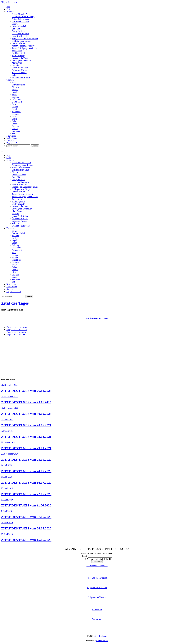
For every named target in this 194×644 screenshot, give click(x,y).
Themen (10, 80)
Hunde (15, 109)
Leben (15, 119)
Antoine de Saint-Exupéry (23, 17)
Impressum (97, 609)
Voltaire (15, 75)
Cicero (15, 24)
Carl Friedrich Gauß (21, 21)
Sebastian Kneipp (19, 73)
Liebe (14, 124)
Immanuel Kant (19, 43)
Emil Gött (16, 29)
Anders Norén (102, 641)
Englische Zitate (14, 143)
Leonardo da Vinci (20, 58)
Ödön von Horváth (20, 70)
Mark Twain (17, 63)
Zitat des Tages (15, 303)
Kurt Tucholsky (19, 56)
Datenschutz (97, 619)
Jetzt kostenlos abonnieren (97, 318)
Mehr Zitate (12, 138)
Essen (14, 94)
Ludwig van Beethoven (22, 60)
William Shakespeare (21, 77)
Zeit (14, 133)
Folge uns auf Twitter (97, 597)
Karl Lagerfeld (18, 53)
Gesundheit (17, 102)
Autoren (10, 12)
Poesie (15, 129)
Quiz (9, 9)
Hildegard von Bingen (21, 41)
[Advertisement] (97, 357)
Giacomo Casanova (20, 34)
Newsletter (11, 136)
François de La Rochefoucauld (25, 38)
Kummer (16, 114)
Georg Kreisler (18, 31)
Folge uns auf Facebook (97, 588)
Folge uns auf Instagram (97, 578)
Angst (14, 82)
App (8, 7)
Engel (14, 92)
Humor (15, 107)
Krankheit (16, 112)
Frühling (16, 97)
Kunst (14, 116)
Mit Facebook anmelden (97, 566)
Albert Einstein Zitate (21, 14)
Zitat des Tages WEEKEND (97, 559)
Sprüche (10, 141)
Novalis (15, 65)
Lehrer (15, 121)
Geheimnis (17, 99)
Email (85, 556)
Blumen (15, 87)
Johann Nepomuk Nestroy (23, 46)
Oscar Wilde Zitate (20, 68)
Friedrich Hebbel (19, 36)
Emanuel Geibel (19, 26)
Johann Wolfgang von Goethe (25, 48)
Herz (14, 104)
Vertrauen (16, 131)
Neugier (15, 126)
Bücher (15, 90)
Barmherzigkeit (19, 85)
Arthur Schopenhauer (21, 19)
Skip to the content (9, 2)
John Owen (17, 51)
